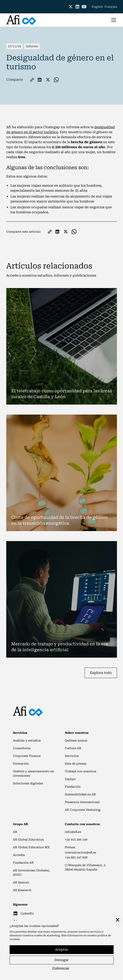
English (97, 7)
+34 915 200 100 (76, 840)
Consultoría (22, 748)
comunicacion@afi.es (80, 852)
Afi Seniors (21, 882)
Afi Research (22, 890)
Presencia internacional (82, 802)
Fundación (73, 787)
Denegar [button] (61, 960)
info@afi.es (73, 832)
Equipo (70, 779)
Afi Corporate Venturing (83, 810)
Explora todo (101, 673)
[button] (113, 20)
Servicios (72, 756)
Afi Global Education (28, 840)
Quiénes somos (76, 740)
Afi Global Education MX (31, 847)
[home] (21, 20)
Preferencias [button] (61, 968)
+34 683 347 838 (76, 857)
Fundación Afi (23, 863)
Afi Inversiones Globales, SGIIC (31, 873)
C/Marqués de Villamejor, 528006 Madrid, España (85, 867)
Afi (15, 832)
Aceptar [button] (62, 950)
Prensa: (70, 847)
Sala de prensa (76, 764)
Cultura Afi (73, 748)
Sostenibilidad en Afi (80, 794)
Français (111, 7)
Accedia (19, 855)
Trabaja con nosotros (80, 771)
